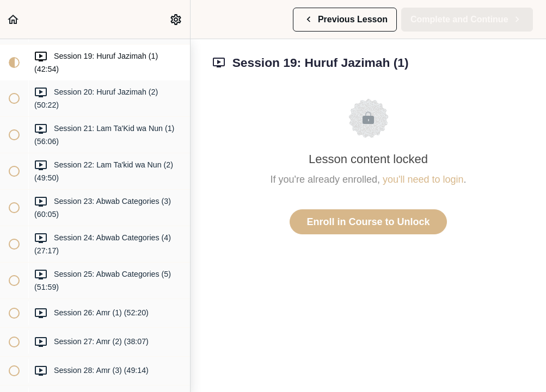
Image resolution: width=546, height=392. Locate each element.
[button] (14, 19)
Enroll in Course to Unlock (368, 222)
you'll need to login (423, 179)
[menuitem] (176, 19)
